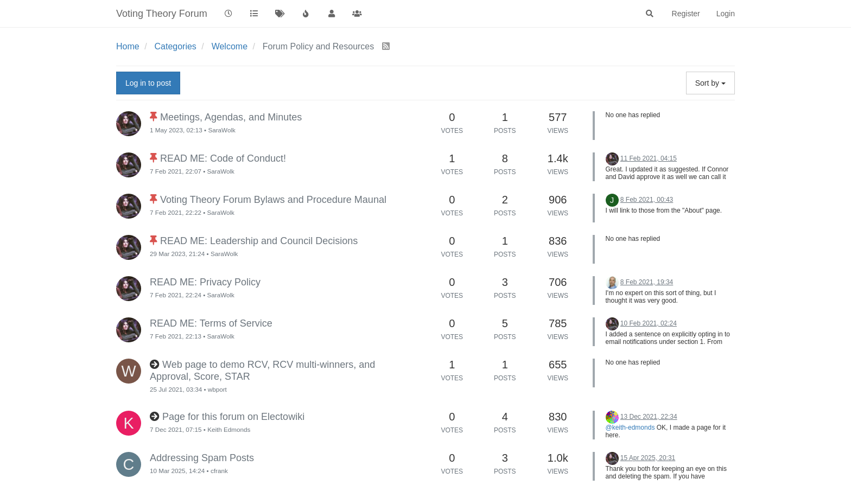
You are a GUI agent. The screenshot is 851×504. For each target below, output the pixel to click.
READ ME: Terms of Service (211, 323)
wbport (217, 389)
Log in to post (148, 83)
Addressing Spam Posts (202, 458)
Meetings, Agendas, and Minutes (231, 117)
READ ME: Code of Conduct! (223, 158)
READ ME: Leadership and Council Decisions (259, 241)
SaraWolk (221, 130)
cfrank (219, 471)
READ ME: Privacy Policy (205, 282)
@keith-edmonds (630, 428)
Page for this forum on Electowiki (233, 417)
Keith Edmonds (229, 429)
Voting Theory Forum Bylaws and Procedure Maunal (273, 200)
